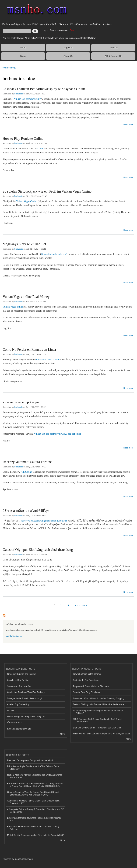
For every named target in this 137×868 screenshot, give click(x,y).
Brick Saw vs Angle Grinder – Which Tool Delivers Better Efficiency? (33, 768)
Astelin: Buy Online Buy (18, 704)
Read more (128, 124)
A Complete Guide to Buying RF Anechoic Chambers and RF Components (35, 811)
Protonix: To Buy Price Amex (86, 680)
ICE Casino (26, 472)
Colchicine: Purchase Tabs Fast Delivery (26, 692)
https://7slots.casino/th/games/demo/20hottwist (44, 521)
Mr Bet (40, 149)
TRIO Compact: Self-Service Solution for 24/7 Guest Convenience (97, 720)
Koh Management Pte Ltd (19, 729)
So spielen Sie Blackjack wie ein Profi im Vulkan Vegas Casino (47, 191)
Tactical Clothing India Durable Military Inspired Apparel (99, 704)
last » (85, 605)
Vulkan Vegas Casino (27, 201)
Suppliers (68, 48)
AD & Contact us (14, 636)
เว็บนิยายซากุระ (14, 723)
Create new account (59, 30)
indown (10, 711)
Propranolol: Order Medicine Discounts (91, 686)
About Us (68, 56)
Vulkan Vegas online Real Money (26, 297)
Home (23, 48)
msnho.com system (24, 859)
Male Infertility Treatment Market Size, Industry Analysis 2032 (36, 835)
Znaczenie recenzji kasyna (21, 402)
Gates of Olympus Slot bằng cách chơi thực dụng (38, 550)
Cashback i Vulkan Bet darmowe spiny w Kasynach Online (44, 89)
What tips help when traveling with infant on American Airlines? (98, 712)
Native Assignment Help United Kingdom (26, 717)
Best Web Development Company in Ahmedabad (30, 760)
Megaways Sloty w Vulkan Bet (24, 244)
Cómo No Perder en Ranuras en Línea (29, 349)
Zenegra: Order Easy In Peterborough (25, 698)
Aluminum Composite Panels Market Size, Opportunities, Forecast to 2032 (34, 802)
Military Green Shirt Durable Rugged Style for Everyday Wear (102, 734)
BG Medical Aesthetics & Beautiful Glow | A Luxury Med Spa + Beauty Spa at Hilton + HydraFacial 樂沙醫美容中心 (35, 785)
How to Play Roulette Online (23, 138)
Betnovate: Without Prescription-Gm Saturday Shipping (99, 698)
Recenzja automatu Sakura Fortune (27, 462)
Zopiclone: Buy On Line (18, 680)
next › (77, 605)
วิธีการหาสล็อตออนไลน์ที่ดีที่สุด (26, 511)
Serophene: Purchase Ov (19, 686)
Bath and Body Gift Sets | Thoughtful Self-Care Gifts (97, 728)
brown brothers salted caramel (87, 674)
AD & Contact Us (113, 56)
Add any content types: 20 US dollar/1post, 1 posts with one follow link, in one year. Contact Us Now (49, 38)
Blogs (23, 56)
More (62, 734)
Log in (45, 30)
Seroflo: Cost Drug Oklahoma (87, 692)
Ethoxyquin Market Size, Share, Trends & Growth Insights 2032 (34, 819)
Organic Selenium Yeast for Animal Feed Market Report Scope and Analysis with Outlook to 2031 (33, 793)
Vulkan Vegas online (13, 307)
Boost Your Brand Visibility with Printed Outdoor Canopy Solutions (33, 828)
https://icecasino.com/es (48, 360)
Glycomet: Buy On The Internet (22, 674)
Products (113, 48)
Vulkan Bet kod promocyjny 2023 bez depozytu (57, 434)
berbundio (19, 94)
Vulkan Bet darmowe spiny (27, 99)
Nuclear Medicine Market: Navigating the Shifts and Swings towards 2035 (35, 776)
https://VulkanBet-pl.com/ (54, 254)
